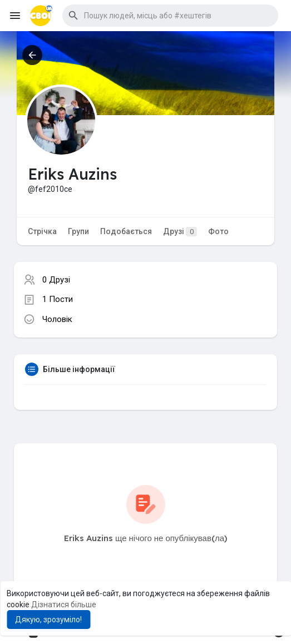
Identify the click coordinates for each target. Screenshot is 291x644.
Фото (218, 231)
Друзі (180, 232)
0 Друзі (56, 280)
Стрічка (42, 231)
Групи (78, 231)
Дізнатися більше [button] (64, 605)
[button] (170, 16)
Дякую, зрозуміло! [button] (48, 620)
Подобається (126, 231)
